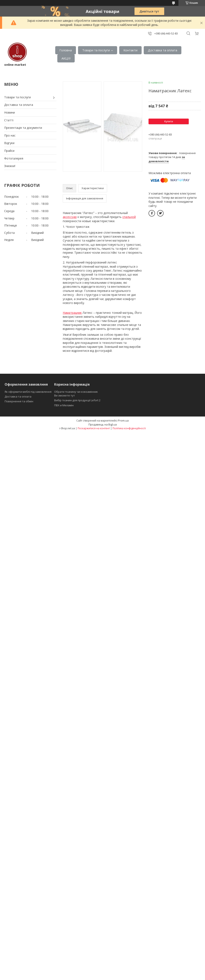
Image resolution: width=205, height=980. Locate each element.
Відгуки (9, 143)
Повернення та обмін (19, 401)
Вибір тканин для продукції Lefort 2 (77, 400)
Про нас (10, 135)
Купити (169, 121)
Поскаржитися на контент (94, 428)
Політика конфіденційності (129, 428)
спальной (129, 217)
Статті (9, 120)
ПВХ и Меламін (64, 405)
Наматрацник (72, 313)
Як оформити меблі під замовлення (28, 392)
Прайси (9, 151)
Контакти (130, 50)
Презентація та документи (23, 128)
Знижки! (10, 166)
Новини (10, 112)
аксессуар (70, 217)
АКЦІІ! (66, 58)
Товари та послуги (96, 50)
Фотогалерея (14, 158)
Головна (66, 50)
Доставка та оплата (163, 50)
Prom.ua (123, 420)
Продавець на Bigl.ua (103, 424)
